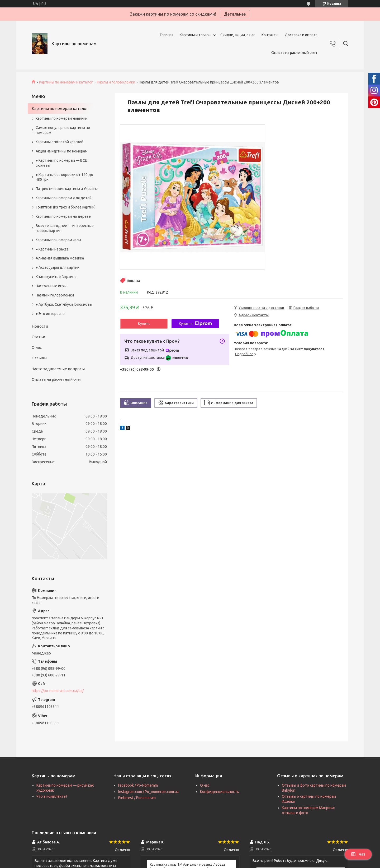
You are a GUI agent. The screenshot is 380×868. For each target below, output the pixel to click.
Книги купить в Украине (56, 277)
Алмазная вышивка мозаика (60, 258)
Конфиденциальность (220, 792)
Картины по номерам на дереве (63, 216)
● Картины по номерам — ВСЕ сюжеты (61, 163)
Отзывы (39, 358)
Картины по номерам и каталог (66, 82)
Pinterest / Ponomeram (137, 798)
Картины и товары (196, 35)
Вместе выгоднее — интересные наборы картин (65, 228)
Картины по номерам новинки (61, 118)
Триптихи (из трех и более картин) (66, 207)
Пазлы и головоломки (116, 82)
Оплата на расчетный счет (294, 53)
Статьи (38, 337)
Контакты (270, 35)
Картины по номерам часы (58, 240)
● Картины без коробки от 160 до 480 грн (64, 177)
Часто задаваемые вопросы (58, 369)
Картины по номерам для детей (64, 198)
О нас (37, 347)
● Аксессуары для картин (58, 267)
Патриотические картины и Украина (67, 189)
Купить (144, 324)
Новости (40, 326)
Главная (167, 35)
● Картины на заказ (52, 249)
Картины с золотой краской (60, 142)
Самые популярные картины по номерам (63, 130)
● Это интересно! (51, 314)
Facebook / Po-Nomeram (138, 785)
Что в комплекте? (52, 796)
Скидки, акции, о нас (238, 35)
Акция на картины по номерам (62, 151)
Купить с (195, 324)
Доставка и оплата (301, 35)
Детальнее (235, 14)
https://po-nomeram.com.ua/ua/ (58, 691)
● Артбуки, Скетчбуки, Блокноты (64, 304)
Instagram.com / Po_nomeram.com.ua (148, 792)
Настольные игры (51, 286)
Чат (358, 854)
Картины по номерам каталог (60, 108)
